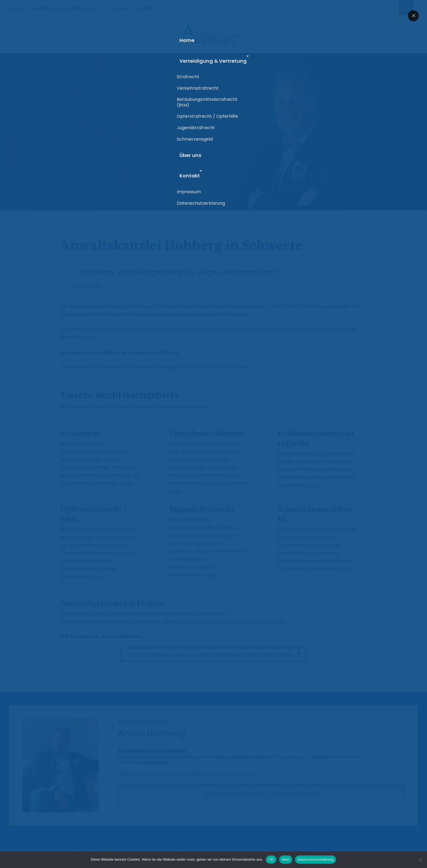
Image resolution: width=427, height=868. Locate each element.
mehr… (129, 483)
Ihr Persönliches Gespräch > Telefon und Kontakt (261, 795)
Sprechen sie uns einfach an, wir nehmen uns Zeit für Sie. (133, 352)
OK (271, 859)
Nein (286, 859)
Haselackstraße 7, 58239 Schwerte (105, 850)
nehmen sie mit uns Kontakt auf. (271, 621)
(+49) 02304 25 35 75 (159, 774)
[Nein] (420, 860)
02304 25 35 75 (201, 621)
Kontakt (146, 8)
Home (16, 8)
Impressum (199, 850)
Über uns (118, 8)
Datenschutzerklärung (315, 859)
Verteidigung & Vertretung (63, 8)
